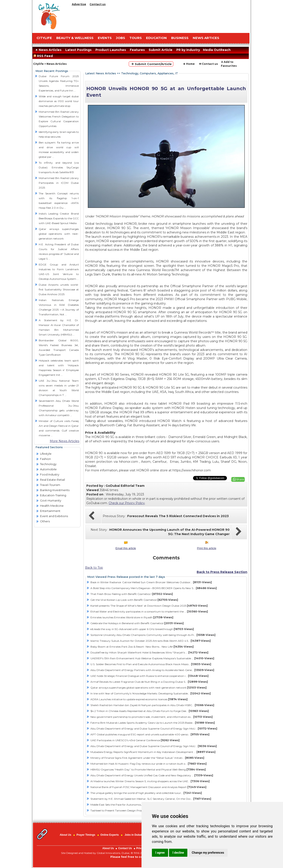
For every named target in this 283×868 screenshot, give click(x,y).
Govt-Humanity (51, 500)
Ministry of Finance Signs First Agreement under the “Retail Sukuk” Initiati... (147, 758)
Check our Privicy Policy (127, 503)
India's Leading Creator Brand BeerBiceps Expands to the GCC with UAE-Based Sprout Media (59, 218)
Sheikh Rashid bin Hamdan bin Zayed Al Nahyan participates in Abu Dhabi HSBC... (152, 705)
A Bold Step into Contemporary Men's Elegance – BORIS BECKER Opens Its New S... (154, 588)
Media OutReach (217, 50)
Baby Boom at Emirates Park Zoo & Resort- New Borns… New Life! (142, 647)
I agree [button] (160, 853)
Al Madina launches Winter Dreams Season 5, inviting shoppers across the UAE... (150, 781)
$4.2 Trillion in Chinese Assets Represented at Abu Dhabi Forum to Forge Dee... (150, 711)
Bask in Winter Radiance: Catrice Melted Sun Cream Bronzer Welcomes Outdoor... (151, 582)
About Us (65, 835)
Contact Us (125, 848)
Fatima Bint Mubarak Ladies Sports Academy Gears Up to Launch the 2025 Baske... (153, 723)
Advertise (79, 4)
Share (240, 479)
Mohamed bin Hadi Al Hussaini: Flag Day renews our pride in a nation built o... (149, 764)
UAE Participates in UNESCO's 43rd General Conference (135, 740)
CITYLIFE (44, 38)
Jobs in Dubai (133, 835)
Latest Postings (78, 50)
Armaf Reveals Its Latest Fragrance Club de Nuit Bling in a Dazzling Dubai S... (149, 682)
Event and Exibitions (54, 516)
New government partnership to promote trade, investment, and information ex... (152, 717)
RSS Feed (44, 56)
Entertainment (50, 511)
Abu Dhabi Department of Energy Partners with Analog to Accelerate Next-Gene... (152, 670)
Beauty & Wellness (75, 38)
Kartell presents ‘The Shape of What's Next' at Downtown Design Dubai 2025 (149, 606)
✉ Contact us (208, 64)
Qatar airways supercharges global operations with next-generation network (59, 234)
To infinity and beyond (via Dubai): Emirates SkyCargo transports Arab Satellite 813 (59, 167)
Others (45, 521)
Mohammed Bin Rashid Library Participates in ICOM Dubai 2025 (59, 183)
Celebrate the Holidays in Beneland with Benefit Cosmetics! (137, 623)
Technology (48, 464)
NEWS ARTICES (206, 38)
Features (137, 50)
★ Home (189, 64)
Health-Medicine (52, 506)
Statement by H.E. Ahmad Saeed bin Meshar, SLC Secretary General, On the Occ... (151, 799)
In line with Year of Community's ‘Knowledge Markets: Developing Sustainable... (151, 693)
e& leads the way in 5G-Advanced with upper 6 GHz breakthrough (142, 629)
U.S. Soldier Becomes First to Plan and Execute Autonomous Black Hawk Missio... (151, 664)
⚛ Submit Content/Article (151, 64)
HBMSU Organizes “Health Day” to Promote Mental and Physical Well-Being (148, 769)
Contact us (98, 4)
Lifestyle (46, 454)
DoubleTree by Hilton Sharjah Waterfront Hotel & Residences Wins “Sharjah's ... (149, 652)
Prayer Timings (86, 835)
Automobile (48, 469)
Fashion (45, 459)
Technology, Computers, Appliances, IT (150, 73)
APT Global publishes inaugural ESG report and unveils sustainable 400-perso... (150, 734)
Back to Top (94, 568)
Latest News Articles (101, 73)
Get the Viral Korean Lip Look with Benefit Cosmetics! (134, 600)
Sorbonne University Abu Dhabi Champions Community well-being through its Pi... (153, 635)
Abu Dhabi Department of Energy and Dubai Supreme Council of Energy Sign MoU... (154, 729)
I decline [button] (178, 853)
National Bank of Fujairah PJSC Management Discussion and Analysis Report (148, 787)
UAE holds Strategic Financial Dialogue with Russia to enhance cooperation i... (150, 676)
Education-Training (53, 495)
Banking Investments (55, 490)
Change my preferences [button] (208, 853)
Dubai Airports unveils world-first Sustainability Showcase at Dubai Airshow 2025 (59, 289)
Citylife (38, 64)
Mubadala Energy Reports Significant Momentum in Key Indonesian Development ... (153, 752)
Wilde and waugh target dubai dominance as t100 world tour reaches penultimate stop (59, 101)
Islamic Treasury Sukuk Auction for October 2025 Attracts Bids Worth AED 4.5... (151, 641)
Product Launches (111, 50)
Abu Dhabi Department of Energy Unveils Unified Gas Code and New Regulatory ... (152, 775)
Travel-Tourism (50, 485)
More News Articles (64, 441)
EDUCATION (156, 38)
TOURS (136, 38)
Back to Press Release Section (222, 572)
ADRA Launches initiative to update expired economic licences (139, 699)
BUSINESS (180, 38)
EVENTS (105, 38)
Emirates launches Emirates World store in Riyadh (132, 617)
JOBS (121, 38)
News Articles (48, 50)
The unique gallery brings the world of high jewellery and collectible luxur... (146, 793)
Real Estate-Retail (52, 480)
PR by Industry (188, 50)
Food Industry (50, 474)
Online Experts (110, 835)
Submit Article (161, 50)
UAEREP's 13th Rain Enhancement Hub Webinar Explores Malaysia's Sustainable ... (152, 658)
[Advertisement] (160, 18)
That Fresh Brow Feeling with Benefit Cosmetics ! (132, 594)
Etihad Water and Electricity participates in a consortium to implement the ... (149, 612)
